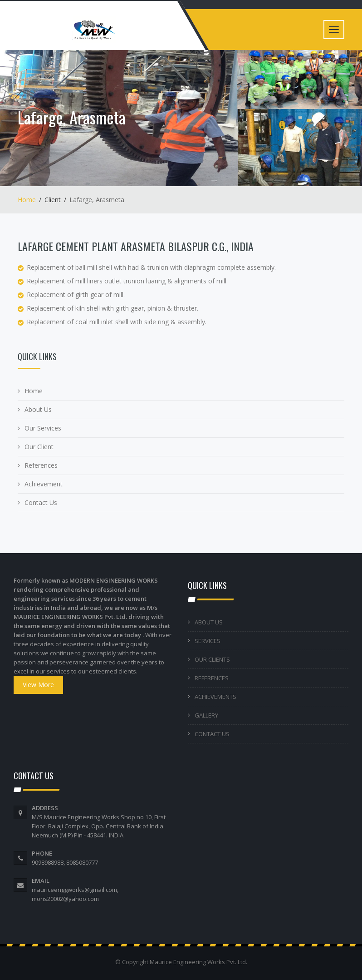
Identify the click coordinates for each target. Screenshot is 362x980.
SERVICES (208, 641)
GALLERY (206, 715)
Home (27, 200)
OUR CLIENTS (212, 659)
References (41, 465)
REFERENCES (212, 678)
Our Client (39, 447)
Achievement (44, 484)
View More (38, 685)
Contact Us (41, 502)
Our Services (43, 428)
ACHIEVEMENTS (215, 697)
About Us (38, 409)
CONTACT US (212, 734)
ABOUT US (209, 622)
